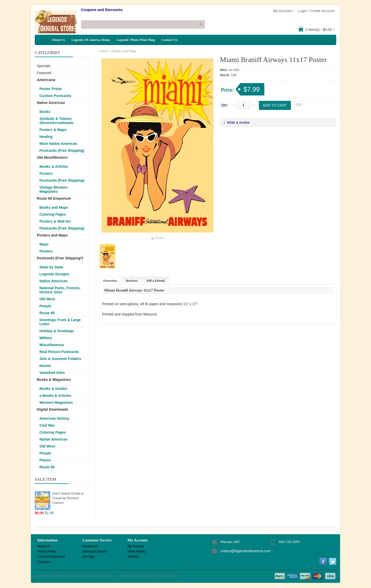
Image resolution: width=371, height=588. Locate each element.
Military (46, 338)
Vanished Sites (52, 373)
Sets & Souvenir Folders (60, 359)
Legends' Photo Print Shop (136, 40)
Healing (46, 137)
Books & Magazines (54, 380)
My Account (136, 546)
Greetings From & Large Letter (60, 322)
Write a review (238, 122)
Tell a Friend (155, 281)
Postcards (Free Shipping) (62, 151)
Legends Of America (100, 576)
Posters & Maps (53, 130)
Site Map (88, 557)
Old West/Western (52, 157)
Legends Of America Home (91, 40)
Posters (46, 173)
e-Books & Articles (55, 396)
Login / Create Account (316, 11)
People (45, 306)
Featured (44, 73)
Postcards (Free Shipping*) (60, 258)
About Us (58, 40)
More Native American (58, 144)
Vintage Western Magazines (53, 189)
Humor (45, 366)
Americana (46, 80)
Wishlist (133, 557)
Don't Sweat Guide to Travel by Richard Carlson (68, 498)
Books (45, 112)
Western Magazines (56, 402)
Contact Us (170, 40)
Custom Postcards (55, 96)
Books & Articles (54, 166)
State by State (51, 267)
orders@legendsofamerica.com (246, 551)
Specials (44, 66)
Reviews (132, 281)
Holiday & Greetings (57, 331)
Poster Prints (51, 89)
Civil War (47, 425)
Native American (51, 103)
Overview (110, 281)
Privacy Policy (47, 551)
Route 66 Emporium (54, 198)
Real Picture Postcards (59, 352)
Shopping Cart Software (163, 576)
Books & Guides (53, 389)
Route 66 (47, 313)
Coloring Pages (53, 214)
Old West (47, 299)
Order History (137, 551)
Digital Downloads (52, 409)
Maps (44, 244)
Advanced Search (95, 551)
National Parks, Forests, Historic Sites (60, 290)
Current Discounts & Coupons (51, 557)
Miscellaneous (52, 345)
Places (45, 460)
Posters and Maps (52, 235)
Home (103, 51)
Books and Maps (54, 207)
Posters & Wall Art (55, 221)
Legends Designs (54, 274)
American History (54, 418)
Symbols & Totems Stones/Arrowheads (56, 121)
